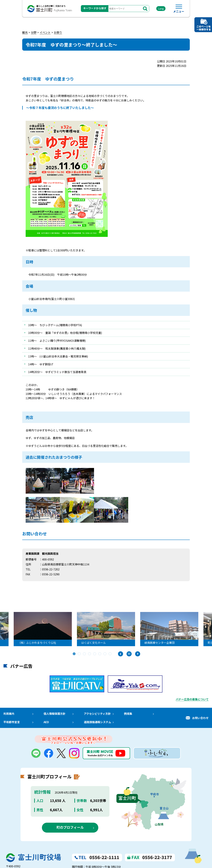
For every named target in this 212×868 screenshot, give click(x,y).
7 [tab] (105, 654)
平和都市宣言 (12, 722)
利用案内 (9, 714)
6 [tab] (100, 654)
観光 (25, 32)
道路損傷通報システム (97, 722)
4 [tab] (90, 654)
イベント (45, 32)
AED (46, 722)
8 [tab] (110, 654)
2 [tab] (79, 654)
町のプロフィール (70, 827)
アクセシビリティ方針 (97, 714)
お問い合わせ (200, 718)
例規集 (128, 714)
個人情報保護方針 (55, 714)
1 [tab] (74, 654)
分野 (34, 32)
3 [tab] (85, 654)
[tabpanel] (106, 629)
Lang (161, 8)
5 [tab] (95, 654)
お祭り (58, 32)
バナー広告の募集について (192, 699)
